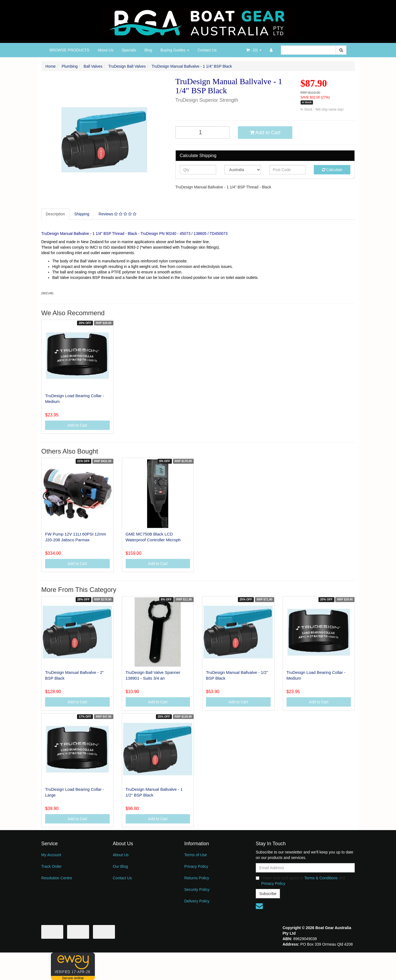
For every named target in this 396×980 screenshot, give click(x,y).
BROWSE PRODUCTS (69, 50)
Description (55, 214)
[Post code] (288, 170)
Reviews (118, 214)
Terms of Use (196, 855)
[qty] (198, 170)
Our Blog (120, 866)
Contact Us (207, 50)
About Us (106, 50)
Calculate (332, 170)
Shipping (82, 214)
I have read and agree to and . (300, 881)
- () (254, 50)
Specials (129, 50)
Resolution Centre (57, 878)
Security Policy (197, 890)
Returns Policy (197, 878)
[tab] (56, 214)
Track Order (51, 866)
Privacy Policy (196, 866)
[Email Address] (305, 868)
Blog (148, 50)
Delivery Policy (197, 901)
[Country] (243, 170)
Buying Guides (175, 50)
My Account (51, 855)
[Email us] (259, 906)
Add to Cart (265, 133)
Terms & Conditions (321, 878)
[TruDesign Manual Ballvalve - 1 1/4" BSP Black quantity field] (203, 132)
